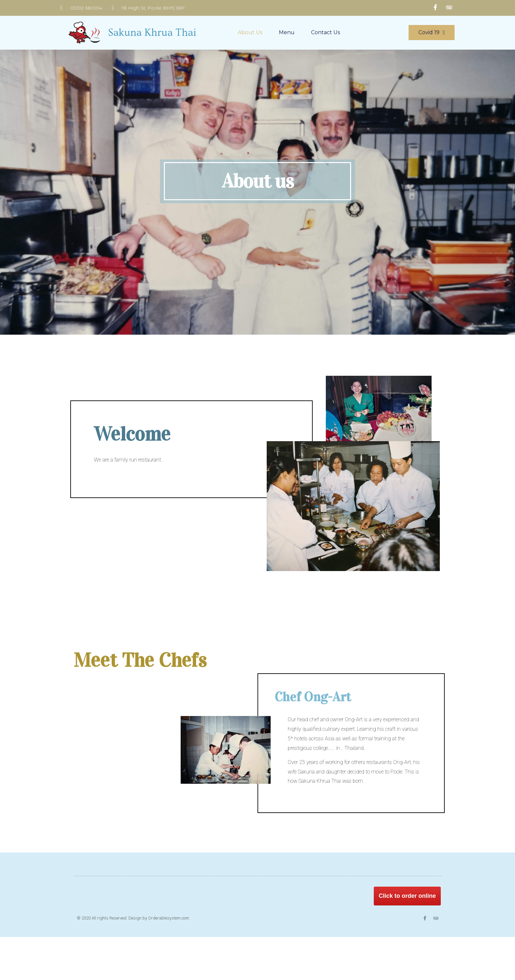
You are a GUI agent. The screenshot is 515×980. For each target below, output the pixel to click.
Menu (287, 32)
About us (250, 32)
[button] (432, 33)
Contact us (325, 32)
